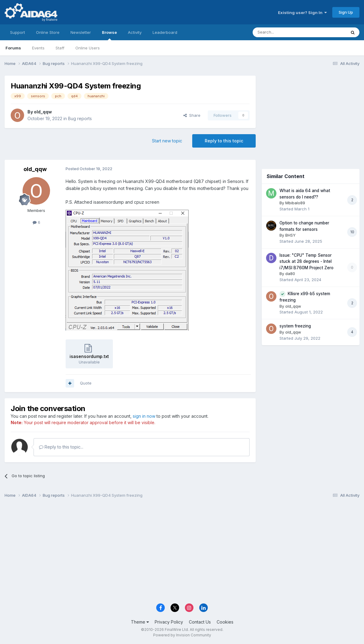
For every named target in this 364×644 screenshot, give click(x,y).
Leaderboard (165, 32)
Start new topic (167, 141)
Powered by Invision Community (182, 635)
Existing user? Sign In (302, 13)
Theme (140, 622)
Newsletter (81, 32)
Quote (86, 383)
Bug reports (80, 118)
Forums (13, 48)
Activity (135, 32)
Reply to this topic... (61, 447)
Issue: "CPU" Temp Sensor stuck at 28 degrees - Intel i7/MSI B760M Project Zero (306, 261)
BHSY (290, 235)
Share (192, 115)
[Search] (284, 32)
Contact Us (200, 622)
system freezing (295, 326)
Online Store (48, 32)
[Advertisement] (311, 116)
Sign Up (346, 12)
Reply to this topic (224, 141)
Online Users (88, 48)
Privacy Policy (169, 622)
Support (18, 32)
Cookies (225, 622)
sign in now (144, 416)
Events (38, 48)
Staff (60, 48)
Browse (109, 35)
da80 (290, 274)
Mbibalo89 (295, 203)
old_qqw (43, 112)
